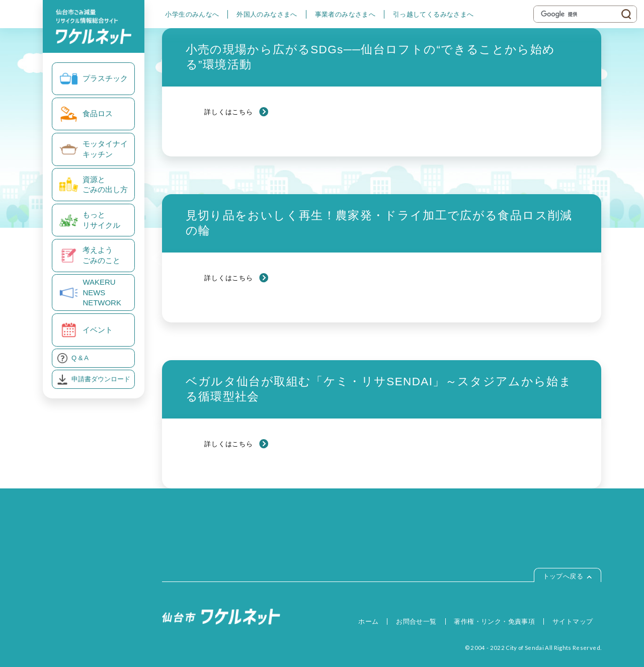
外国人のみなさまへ (267, 14)
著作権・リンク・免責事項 (494, 621)
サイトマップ (573, 621)
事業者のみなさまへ (345, 14)
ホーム (368, 621)
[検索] (578, 14)
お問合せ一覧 (416, 621)
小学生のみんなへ (192, 14)
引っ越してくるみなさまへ (433, 14)
